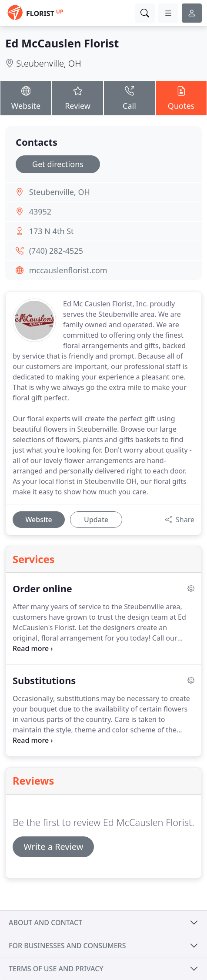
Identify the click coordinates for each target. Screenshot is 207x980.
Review (78, 98)
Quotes (181, 98)
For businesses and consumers (67, 946)
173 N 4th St (52, 231)
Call (129, 98)
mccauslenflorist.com (68, 270)
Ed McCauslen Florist (62, 43)
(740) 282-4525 (56, 251)
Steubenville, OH (48, 63)
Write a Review (53, 847)
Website (26, 98)
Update (96, 520)
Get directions (58, 164)
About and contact (45, 923)
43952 (40, 211)
